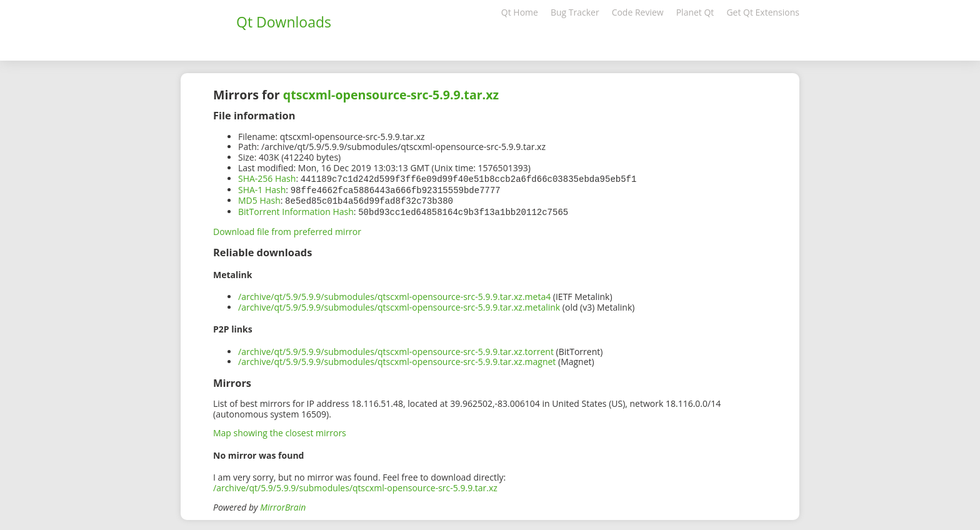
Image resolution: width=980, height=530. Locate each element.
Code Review (638, 12)
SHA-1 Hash (262, 189)
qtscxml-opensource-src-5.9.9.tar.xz (391, 95)
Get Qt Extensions (763, 12)
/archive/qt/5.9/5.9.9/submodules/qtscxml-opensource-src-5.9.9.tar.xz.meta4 (394, 294)
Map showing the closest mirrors (280, 430)
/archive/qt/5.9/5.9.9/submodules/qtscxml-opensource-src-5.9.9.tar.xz (355, 485)
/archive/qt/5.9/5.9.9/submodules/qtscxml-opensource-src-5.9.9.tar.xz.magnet (397, 359)
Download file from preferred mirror (287, 229)
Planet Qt (695, 12)
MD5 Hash (259, 199)
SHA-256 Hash (267, 178)
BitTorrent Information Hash (296, 210)
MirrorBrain (283, 505)
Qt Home (520, 12)
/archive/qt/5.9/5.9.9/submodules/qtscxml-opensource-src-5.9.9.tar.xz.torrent (396, 349)
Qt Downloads (284, 22)
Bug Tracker (575, 12)
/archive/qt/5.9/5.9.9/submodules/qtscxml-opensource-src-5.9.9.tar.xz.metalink (399, 305)
